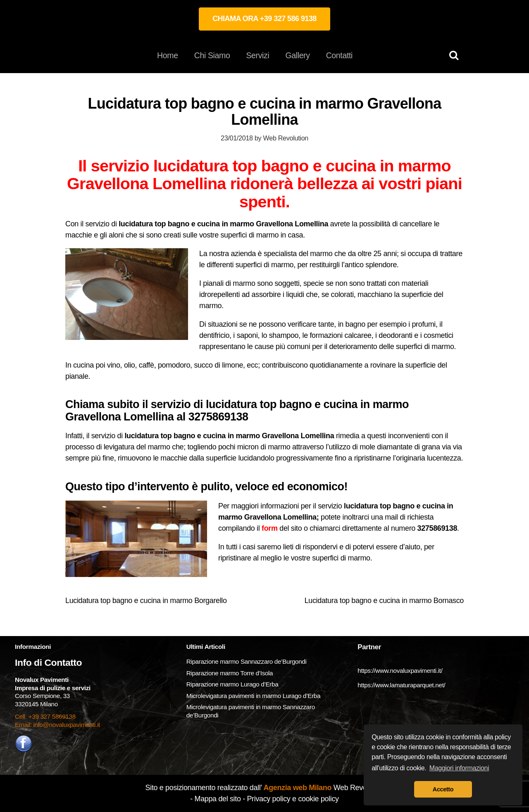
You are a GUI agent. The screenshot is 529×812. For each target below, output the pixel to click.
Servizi (257, 55)
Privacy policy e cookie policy (293, 799)
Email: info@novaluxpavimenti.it (57, 725)
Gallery (297, 55)
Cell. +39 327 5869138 (45, 716)
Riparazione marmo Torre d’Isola (230, 673)
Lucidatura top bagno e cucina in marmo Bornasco (384, 601)
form (270, 528)
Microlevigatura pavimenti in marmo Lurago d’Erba (254, 696)
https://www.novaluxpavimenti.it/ (400, 671)
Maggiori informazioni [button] (459, 768)
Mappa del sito (218, 799)
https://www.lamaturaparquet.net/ (401, 685)
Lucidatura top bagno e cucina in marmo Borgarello (146, 601)
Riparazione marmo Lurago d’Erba (232, 684)
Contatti (339, 55)
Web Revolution (286, 138)
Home (168, 55)
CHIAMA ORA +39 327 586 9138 (264, 19)
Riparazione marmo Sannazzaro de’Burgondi (247, 661)
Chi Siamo (212, 55)
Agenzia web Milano (297, 788)
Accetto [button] (443, 789)
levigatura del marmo (137, 447)
